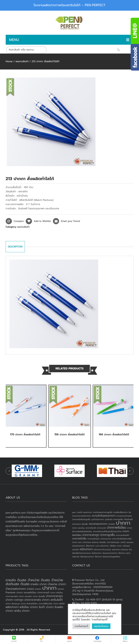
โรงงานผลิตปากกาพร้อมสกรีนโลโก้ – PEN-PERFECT (69, 5)
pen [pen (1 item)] (74, 512)
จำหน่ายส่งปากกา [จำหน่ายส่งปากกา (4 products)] (16, 589)
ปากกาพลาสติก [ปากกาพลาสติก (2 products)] (12, 596)
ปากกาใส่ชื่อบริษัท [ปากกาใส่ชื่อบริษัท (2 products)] (45, 604)
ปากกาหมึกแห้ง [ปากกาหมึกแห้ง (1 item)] (93, 539)
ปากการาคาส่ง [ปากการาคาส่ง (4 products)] (33, 600)
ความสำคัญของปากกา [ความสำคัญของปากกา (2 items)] (104, 516)
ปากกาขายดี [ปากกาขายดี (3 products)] (43, 593)
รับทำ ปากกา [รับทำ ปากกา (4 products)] (46, 607)
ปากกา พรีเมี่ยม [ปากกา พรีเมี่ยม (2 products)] (56, 593)
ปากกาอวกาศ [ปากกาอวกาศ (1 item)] (106, 539)
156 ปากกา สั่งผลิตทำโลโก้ (69, 434)
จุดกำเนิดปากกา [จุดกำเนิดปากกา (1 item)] (98, 519)
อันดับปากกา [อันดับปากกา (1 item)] (97, 553)
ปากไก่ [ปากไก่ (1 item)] (123, 542)
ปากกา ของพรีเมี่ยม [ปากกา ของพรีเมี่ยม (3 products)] (26, 593)
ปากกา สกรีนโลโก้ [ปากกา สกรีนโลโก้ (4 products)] (52, 600)
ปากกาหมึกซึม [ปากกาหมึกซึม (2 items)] (79, 539)
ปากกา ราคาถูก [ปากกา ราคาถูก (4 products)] (15, 600)
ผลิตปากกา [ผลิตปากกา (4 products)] (12, 607)
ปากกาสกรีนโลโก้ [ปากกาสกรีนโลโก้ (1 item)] (122, 535)
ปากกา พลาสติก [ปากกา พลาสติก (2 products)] (25, 596)
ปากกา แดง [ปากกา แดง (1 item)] (77, 542)
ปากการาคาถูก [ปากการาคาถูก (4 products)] (54, 596)
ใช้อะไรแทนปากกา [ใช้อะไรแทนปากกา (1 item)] (87, 557)
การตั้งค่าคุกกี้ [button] (81, 626)
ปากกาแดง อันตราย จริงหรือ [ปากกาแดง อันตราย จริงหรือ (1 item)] (94, 542)
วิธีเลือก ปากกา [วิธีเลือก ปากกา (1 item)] (116, 546)
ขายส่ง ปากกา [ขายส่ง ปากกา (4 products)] (39, 584)
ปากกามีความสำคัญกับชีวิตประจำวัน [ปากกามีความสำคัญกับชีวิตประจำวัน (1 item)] (107, 531)
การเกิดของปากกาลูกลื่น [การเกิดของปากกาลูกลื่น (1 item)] (103, 512)
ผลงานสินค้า (22, 61)
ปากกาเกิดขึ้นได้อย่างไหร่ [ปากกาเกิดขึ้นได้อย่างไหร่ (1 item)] (122, 539)
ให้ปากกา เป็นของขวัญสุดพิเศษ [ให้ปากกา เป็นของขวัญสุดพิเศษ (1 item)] (107, 557)
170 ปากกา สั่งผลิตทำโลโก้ (25, 434)
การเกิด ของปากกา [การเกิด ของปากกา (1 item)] (84, 512)
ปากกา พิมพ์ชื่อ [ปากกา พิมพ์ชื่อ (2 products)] (39, 596)
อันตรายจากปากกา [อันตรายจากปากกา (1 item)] (110, 553)
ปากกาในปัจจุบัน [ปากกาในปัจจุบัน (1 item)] (113, 542)
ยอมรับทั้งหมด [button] (101, 626)
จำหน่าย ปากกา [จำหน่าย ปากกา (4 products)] (57, 584)
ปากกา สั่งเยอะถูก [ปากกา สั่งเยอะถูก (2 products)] (13, 604)
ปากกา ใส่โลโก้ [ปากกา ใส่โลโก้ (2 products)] (59, 604)
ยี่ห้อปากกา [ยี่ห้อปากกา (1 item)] (90, 546)
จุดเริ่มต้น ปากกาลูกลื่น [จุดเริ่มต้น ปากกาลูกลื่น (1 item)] (114, 519)
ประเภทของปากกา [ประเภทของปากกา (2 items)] (98, 524)
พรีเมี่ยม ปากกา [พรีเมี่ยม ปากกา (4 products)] (29, 607)
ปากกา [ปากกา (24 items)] (123, 523)
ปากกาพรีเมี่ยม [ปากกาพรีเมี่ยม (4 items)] (117, 528)
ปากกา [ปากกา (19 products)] (49, 588)
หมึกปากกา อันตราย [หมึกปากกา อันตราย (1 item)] (120, 550)
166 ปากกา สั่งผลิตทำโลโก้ (114, 434)
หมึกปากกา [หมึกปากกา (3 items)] (86, 549)
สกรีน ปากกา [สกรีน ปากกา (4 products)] (22, 611)
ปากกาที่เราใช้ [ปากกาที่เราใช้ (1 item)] (91, 528)
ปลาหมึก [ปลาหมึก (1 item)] (112, 524)
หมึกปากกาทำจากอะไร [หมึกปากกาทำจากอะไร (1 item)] (102, 550)
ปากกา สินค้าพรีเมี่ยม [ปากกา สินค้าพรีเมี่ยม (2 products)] (29, 604)
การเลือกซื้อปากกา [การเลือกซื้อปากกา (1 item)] (121, 512)
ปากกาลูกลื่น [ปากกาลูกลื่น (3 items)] (107, 535)
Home (9, 61)
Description (15, 247)
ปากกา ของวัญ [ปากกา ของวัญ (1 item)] (78, 528)
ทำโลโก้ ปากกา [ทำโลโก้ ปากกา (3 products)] (34, 589)
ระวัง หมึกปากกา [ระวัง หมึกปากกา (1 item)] (102, 546)
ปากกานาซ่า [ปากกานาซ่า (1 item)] (101, 528)
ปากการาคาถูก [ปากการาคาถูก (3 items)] (91, 535)
